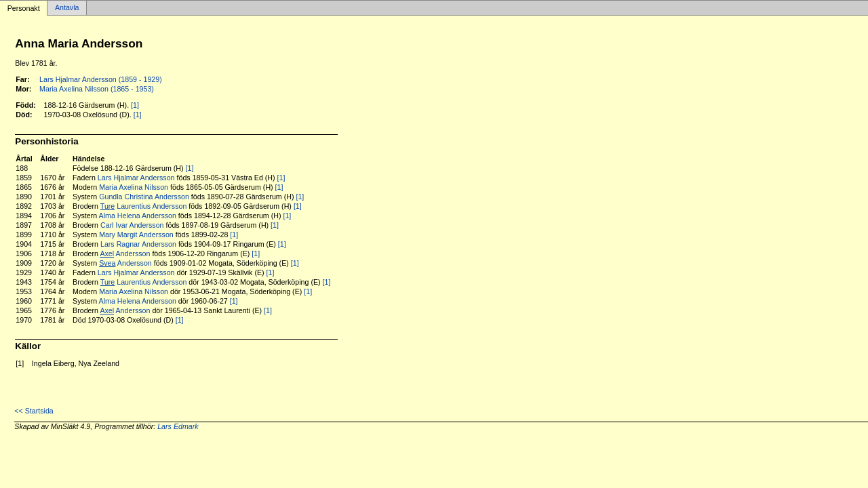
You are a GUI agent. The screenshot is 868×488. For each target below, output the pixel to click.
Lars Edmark (178, 426)
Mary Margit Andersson (136, 235)
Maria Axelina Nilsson (134, 187)
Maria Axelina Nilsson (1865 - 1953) (97, 89)
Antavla (67, 8)
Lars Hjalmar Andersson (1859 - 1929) (101, 79)
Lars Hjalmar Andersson (136, 178)
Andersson (125, 253)
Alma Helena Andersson (138, 216)
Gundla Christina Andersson (144, 197)
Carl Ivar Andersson (132, 225)
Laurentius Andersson (144, 206)
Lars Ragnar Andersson (138, 244)
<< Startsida (34, 411)
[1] (135, 105)
